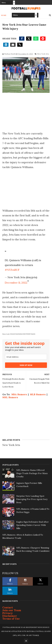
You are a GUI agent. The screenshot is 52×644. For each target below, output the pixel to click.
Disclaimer (10, 616)
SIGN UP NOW (26, 365)
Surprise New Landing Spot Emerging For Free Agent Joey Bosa (32, 499)
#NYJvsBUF (12, 270)
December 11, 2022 (16, 283)
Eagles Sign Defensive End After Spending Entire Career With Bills (32, 525)
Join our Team (12, 610)
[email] (26, 357)
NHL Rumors (10, 397)
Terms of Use (11, 619)
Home (4, 15)
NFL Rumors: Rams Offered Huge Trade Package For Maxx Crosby (32, 473)
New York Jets (43, 54)
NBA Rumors (19, 394)
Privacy (8, 613)
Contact (8, 607)
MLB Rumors (38, 394)
